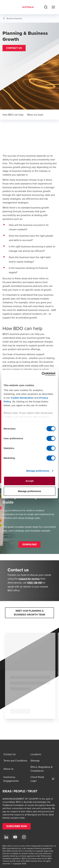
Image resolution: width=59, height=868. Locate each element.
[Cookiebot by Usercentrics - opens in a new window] (42, 374)
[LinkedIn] (6, 837)
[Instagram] (24, 837)
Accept (29, 481)
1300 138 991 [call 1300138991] (35, 583)
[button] (14, 48)
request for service (29, 579)
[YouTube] (15, 837)
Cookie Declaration (22, 398)
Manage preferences (38, 471)
